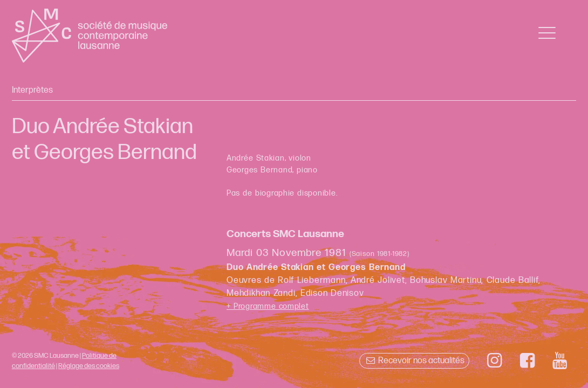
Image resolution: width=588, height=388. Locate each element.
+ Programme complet (268, 306)
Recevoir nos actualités (414, 361)
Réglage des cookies (89, 366)
